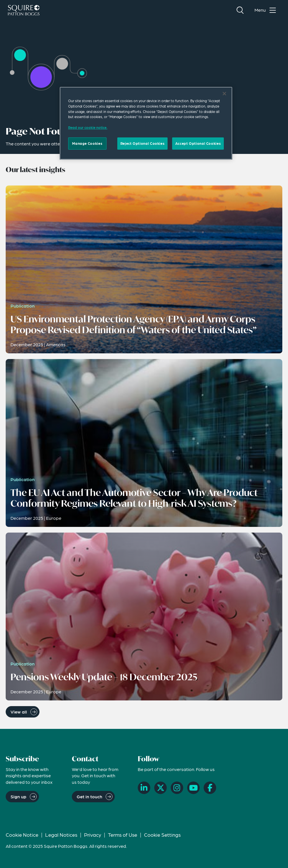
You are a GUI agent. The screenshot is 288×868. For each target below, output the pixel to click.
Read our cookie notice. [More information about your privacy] (88, 127)
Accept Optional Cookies (198, 143)
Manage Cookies (87, 143)
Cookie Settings (162, 835)
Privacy (93, 835)
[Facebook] (210, 788)
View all (19, 712)
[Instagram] (177, 788)
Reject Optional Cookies (142, 143)
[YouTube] (193, 788)
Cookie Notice (22, 835)
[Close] (224, 94)
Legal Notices (61, 835)
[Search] (240, 10)
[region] (146, 123)
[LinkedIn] (144, 788)
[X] (160, 788)
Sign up (18, 796)
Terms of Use (123, 835)
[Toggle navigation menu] (266, 10)
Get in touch (89, 796)
